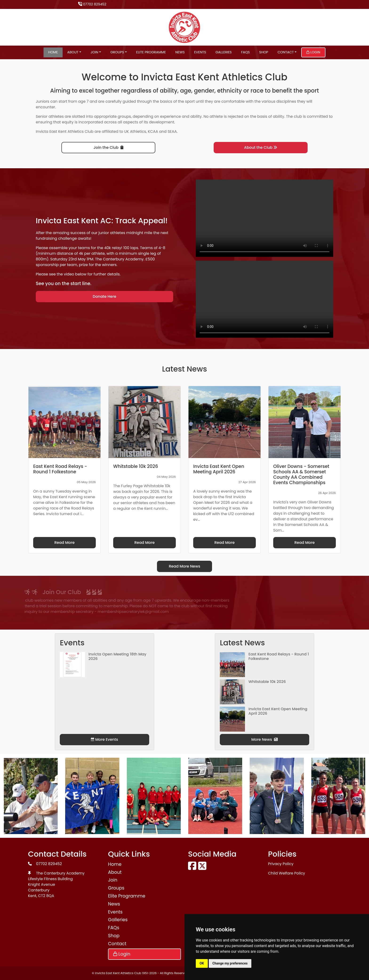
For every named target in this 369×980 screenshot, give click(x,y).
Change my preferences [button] (230, 963)
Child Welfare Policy (287, 873)
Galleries (224, 52)
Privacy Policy (281, 864)
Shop (264, 52)
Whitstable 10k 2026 (267, 682)
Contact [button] (286, 52)
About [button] (73, 52)
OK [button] (202, 963)
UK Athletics (135, 131)
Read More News (184, 566)
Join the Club (108, 147)
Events (200, 52)
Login (313, 52)
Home (53, 52)
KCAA (153, 131)
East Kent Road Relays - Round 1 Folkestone (279, 656)
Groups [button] (117, 52)
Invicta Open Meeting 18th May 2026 (117, 656)
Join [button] (94, 52)
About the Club (261, 147)
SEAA (172, 131)
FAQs (246, 52)
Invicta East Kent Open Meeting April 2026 (278, 711)
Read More (64, 543)
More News (265, 739)
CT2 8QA (46, 896)
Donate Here (104, 296)
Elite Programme (151, 52)
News (180, 52)
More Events (104, 739)
